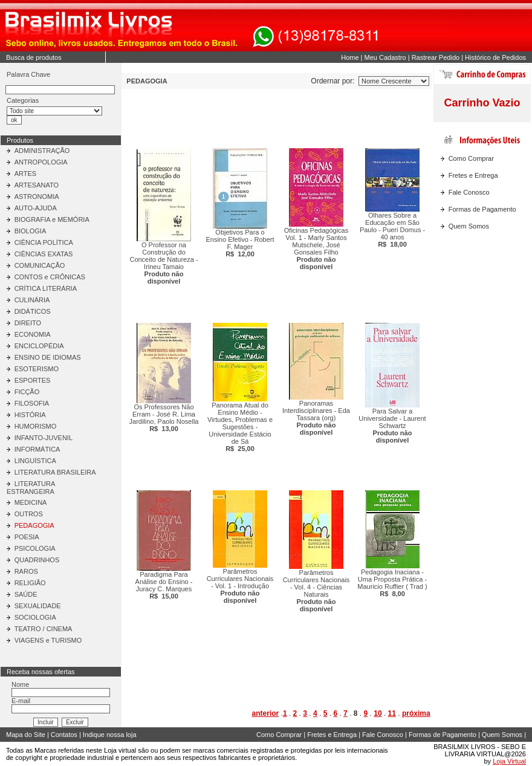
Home (350, 57)
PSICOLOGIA (35, 548)
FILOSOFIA (32, 403)
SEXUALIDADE (38, 606)
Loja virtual (120, 750)
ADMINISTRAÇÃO (42, 151)
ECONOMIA (33, 334)
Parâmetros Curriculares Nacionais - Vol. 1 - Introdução (240, 586)
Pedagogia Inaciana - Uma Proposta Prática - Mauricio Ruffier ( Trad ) (392, 583)
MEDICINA (31, 502)
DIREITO (28, 323)
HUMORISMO (36, 426)
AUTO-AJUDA (36, 208)
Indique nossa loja (110, 735)
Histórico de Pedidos (495, 57)
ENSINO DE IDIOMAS (48, 357)
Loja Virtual (509, 761)
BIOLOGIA (31, 231)
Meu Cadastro (385, 57)
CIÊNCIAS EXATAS (44, 254)
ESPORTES (33, 380)
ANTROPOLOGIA (41, 162)
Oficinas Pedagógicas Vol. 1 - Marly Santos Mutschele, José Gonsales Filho (316, 248)
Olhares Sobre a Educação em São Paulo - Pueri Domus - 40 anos (392, 230)
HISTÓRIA (30, 415)
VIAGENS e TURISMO (48, 640)
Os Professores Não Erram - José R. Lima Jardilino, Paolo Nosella (164, 418)
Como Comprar (471, 158)
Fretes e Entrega (473, 175)
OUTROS (29, 514)
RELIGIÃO (30, 583)
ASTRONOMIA (37, 196)
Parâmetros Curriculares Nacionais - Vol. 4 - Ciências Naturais (316, 591)
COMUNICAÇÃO (40, 265)
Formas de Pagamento (482, 209)
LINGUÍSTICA (35, 461)
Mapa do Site (26, 735)
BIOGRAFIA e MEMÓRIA (52, 219)
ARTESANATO (37, 185)
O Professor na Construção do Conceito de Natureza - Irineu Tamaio (164, 263)
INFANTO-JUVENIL (44, 438)
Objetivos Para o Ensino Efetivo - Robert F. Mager (240, 243)
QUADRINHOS (37, 560)
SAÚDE (26, 594)
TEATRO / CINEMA (44, 629)
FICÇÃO (27, 392)
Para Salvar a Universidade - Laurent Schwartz (392, 426)
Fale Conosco (469, 192)
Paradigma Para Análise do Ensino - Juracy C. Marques (164, 585)
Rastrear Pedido (436, 57)
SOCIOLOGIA (35, 617)
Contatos (64, 735)
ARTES (25, 174)
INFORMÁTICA (37, 449)
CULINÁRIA (32, 300)
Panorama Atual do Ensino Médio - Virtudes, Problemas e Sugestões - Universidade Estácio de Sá (240, 427)
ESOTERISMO (37, 369)
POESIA (27, 537)
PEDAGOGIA (34, 525)
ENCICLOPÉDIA (39, 346)
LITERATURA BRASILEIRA (55, 472)
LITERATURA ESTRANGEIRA (31, 488)
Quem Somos (469, 226)
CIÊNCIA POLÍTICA (44, 242)
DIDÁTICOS (33, 311)
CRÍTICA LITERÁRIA (46, 288)
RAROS (26, 571)
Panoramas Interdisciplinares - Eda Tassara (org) (316, 418)
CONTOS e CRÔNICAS (50, 277)
